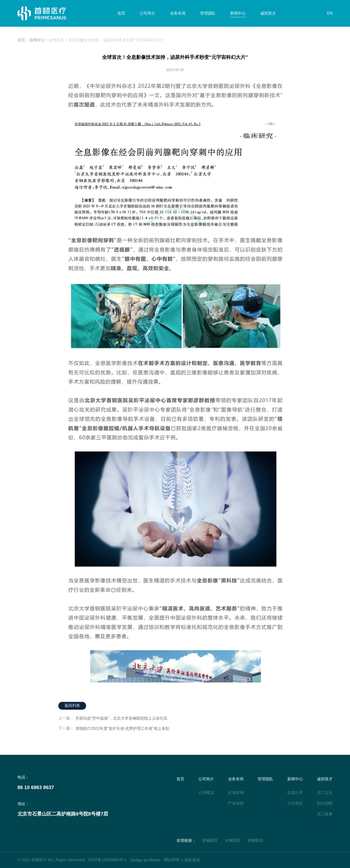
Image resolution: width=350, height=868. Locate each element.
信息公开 (295, 793)
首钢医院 (210, 840)
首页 (121, 13)
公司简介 (148, 13)
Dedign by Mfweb (145, 860)
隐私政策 (192, 860)
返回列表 (72, 706)
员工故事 (325, 814)
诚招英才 (268, 13)
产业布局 (236, 803)
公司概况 (206, 793)
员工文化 (325, 793)
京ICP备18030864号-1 (107, 860)
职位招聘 (325, 803)
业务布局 (178, 13)
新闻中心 (238, 13)
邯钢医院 (255, 840)
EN (330, 13)
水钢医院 (233, 840)
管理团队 (208, 13)
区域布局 (236, 793)
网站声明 (172, 860)
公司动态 (295, 803)
